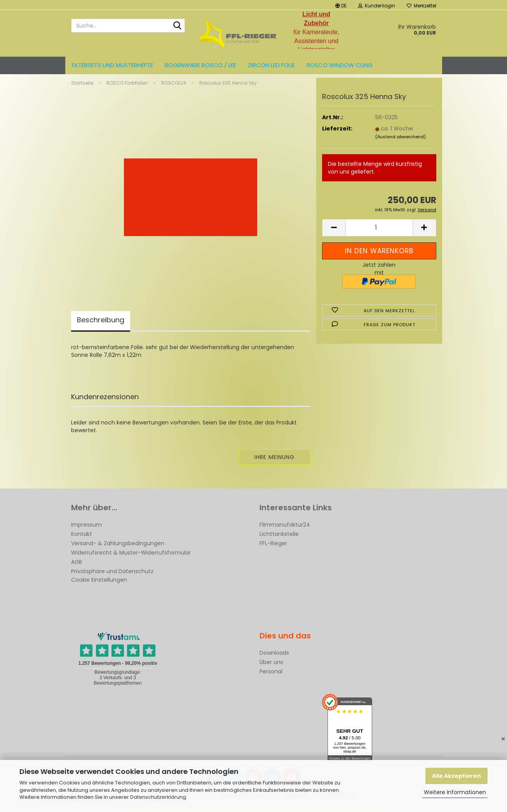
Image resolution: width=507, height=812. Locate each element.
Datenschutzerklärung (158, 797)
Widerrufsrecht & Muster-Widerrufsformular (131, 559)
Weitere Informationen (455, 792)
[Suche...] (178, 26)
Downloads (274, 659)
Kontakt (82, 541)
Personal (271, 678)
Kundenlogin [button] (377, 6)
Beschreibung (101, 326)
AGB (77, 569)
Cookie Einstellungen (99, 586)
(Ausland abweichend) (401, 143)
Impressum (86, 531)
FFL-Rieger (273, 550)
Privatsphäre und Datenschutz (112, 578)
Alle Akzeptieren (456, 776)
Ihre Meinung (274, 464)
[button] (341, 5)
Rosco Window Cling (340, 65)
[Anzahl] (379, 234)
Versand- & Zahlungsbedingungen (118, 550)
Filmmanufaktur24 (285, 531)
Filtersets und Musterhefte (112, 65)
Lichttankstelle (279, 541)
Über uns (271, 669)
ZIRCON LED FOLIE (271, 65)
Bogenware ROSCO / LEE (200, 65)
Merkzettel (422, 6)
